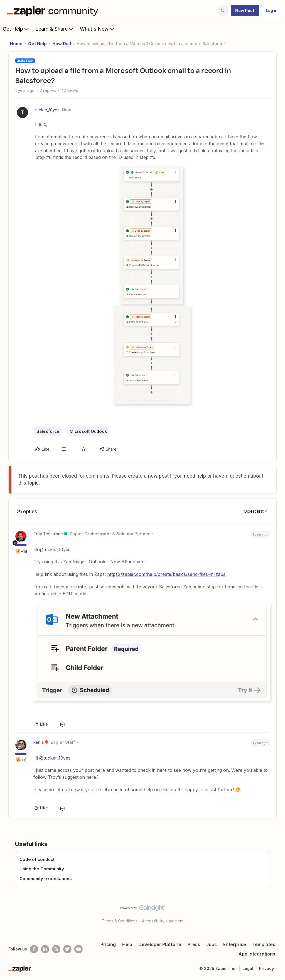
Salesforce (48, 431)
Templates (264, 944)
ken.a (39, 742)
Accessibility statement (163, 921)
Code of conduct (37, 859)
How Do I (62, 44)
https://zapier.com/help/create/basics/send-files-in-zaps (166, 574)
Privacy (266, 968)
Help (127, 944)
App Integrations (257, 954)
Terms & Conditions (120, 921)
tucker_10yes (47, 110)
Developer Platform (160, 944)
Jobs (212, 944)
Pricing (108, 944)
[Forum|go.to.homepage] (54, 11)
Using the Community (42, 869)
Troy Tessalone (48, 534)
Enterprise (235, 944)
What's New (98, 29)
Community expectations (46, 879)
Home (16, 44)
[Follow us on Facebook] (34, 949)
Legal (248, 968)
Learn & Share (55, 29)
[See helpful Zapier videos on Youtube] (78, 949)
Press (194, 944)
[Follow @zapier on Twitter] (67, 949)
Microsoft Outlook (88, 431)
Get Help (16, 29)
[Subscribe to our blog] (56, 949)
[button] (245, 11)
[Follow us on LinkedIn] (45, 949)
